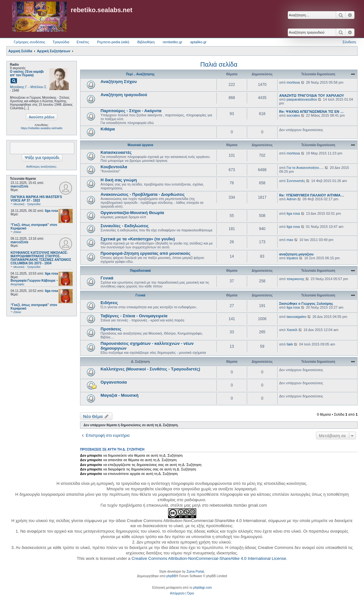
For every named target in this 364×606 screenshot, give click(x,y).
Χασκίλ (292, 330)
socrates (293, 115)
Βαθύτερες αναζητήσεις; (41, 167)
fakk (290, 344)
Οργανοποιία (114, 382)
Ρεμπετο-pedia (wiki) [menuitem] (113, 42)
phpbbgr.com (203, 588)
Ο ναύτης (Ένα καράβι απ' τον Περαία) (27, 73)
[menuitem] (177, 594)
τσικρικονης (295, 279)
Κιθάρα (108, 129)
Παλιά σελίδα (219, 64)
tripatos (292, 258)
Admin (291, 199)
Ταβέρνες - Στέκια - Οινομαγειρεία (134, 316)
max (290, 240)
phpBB (171, 576)
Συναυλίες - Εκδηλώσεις (125, 226)
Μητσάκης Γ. (19, 87)
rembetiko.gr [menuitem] (172, 42)
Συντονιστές (296, 181)
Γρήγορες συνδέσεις (29, 42)
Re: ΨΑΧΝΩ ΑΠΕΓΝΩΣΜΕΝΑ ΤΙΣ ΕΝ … (311, 112)
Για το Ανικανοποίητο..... (305, 168)
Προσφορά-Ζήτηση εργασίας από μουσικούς (146, 253)
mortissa (293, 82)
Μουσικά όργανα (141, 145)
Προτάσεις (111, 329)
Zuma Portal (195, 572)
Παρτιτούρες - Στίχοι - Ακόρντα (131, 111)
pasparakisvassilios (302, 99)
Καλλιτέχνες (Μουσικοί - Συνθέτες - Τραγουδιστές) (150, 369)
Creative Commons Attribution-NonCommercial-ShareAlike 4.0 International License (209, 558)
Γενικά (107, 278)
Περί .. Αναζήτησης (140, 74)
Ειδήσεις (109, 303)
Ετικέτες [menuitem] (83, 42)
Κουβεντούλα (114, 167)
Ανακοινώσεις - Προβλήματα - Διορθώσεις (143, 194)
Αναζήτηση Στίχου (119, 82)
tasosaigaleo (296, 317)
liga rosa (51, 211)
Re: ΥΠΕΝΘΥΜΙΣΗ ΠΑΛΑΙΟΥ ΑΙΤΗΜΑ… (312, 195)
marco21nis (20, 186)
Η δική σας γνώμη (119, 180)
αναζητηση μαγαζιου (296, 254)
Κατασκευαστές (116, 152)
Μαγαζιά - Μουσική (120, 395)
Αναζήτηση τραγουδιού (124, 95)
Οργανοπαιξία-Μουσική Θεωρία (132, 213)
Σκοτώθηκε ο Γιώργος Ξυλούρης (306, 303)
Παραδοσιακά (140, 271)
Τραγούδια (61, 42)
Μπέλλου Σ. (39, 87)
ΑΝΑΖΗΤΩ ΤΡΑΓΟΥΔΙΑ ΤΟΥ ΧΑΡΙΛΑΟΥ (312, 95)
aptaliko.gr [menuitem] (198, 42)
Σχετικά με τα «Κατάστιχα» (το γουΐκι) (138, 239)
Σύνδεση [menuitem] (349, 42)
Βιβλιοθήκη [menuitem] (146, 42)
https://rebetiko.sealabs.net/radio (42, 128)
